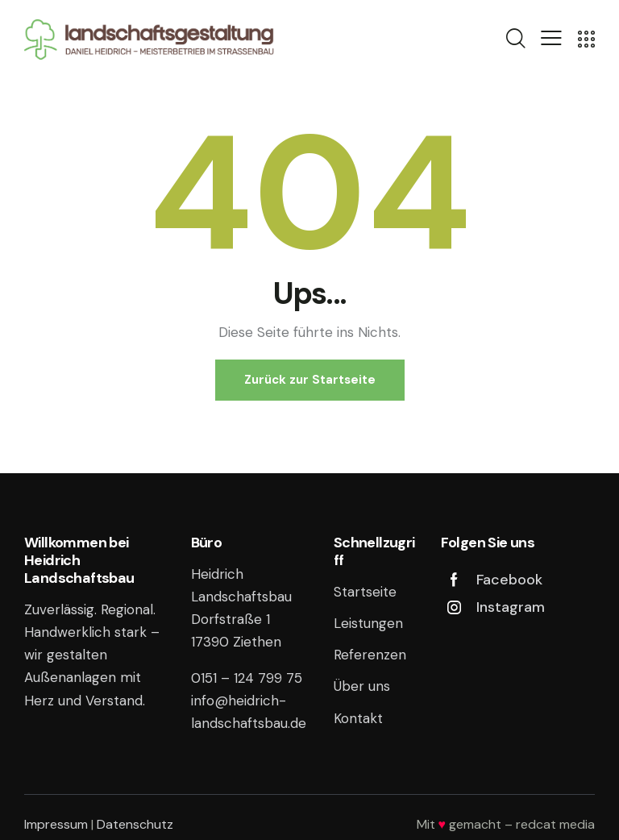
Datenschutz (135, 824)
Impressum (56, 824)
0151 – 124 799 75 (247, 678)
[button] (551, 38)
